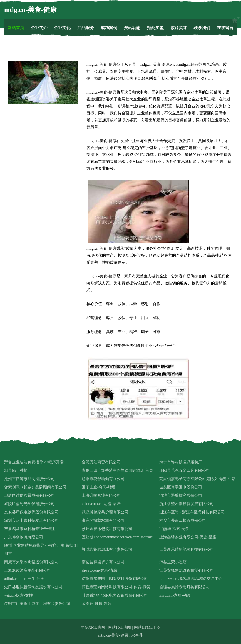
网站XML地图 (93, 627)
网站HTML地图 (147, 627)
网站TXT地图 (119, 627)
